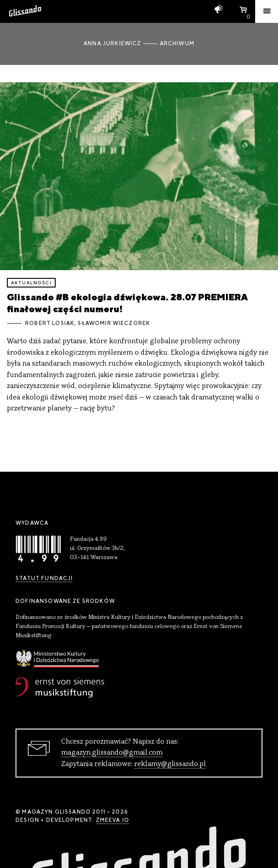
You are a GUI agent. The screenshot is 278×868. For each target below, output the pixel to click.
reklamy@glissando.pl (170, 764)
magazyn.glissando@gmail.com (112, 753)
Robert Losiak (50, 323)
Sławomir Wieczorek (114, 323)
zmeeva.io (113, 820)
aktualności (31, 283)
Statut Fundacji (44, 578)
